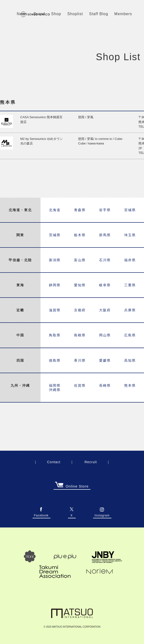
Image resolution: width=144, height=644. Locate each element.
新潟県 (55, 260)
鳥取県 (55, 335)
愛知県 (80, 285)
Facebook (41, 514)
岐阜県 (105, 285)
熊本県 (130, 385)
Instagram (102, 514)
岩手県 (105, 210)
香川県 (80, 360)
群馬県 (105, 235)
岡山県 (105, 335)
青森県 (80, 210)
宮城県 (130, 210)
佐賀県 (80, 385)
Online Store (72, 486)
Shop (56, 14)
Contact (54, 462)
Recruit (91, 462)
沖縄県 (55, 390)
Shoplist (75, 14)
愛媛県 (105, 360)
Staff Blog (99, 14)
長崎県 (105, 385)
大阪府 (105, 310)
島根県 (80, 335)
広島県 (130, 335)
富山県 (80, 260)
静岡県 (55, 285)
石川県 (105, 260)
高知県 (130, 360)
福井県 (130, 260)
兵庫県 (130, 310)
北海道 (55, 210)
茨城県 (55, 235)
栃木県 (80, 235)
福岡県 (55, 385)
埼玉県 (130, 235)
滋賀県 (55, 310)
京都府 (80, 310)
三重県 (130, 285)
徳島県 (55, 360)
